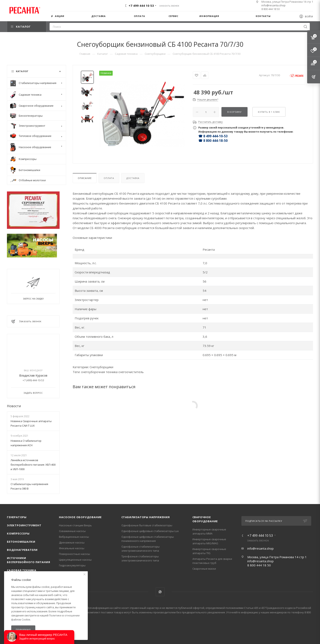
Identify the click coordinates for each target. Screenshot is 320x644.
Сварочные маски (204, 569)
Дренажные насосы (72, 542)
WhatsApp (160, 592)
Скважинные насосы (72, 531)
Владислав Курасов (33, 375)
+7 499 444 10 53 (141, 6)
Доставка (133, 178)
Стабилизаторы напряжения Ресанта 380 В (29, 486)
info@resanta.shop (273, 5)
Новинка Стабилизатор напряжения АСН (26, 443)
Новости (14, 406)
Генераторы (17, 517)
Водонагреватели (22, 550)
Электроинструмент (24, 525)
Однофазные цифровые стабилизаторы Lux (150, 531)
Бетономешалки (21, 542)
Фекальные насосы (72, 548)
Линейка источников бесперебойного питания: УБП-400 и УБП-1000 (33, 465)
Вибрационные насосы (74, 537)
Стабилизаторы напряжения (146, 517)
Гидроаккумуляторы (72, 565)
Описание (85, 178)
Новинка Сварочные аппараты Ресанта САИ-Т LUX (31, 423)
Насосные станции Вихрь (75, 525)
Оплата (109, 178)
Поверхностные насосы (74, 554)
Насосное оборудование (80, 517)
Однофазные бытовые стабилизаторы (147, 525)
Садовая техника (22, 570)
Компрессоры (18, 533)
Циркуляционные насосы (75, 560)
